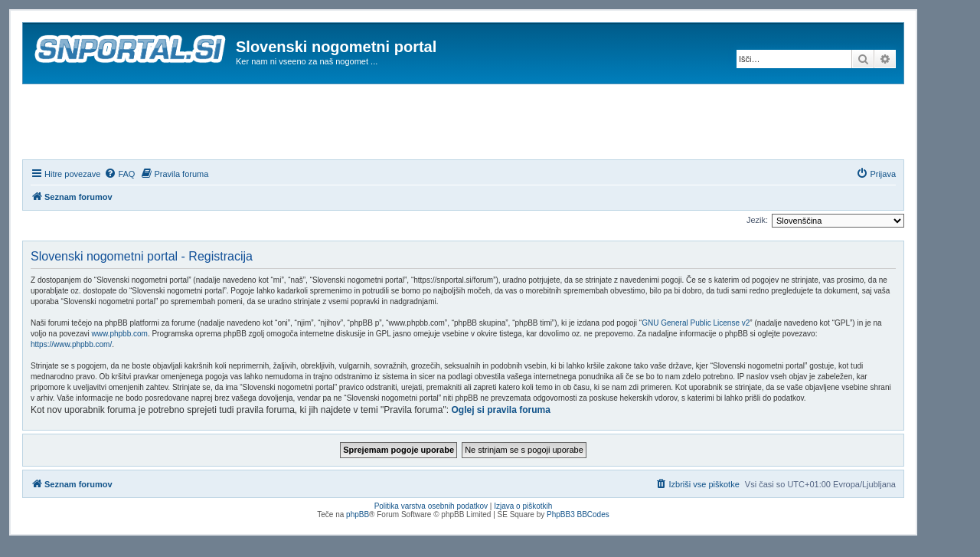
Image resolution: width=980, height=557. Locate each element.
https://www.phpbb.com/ (71, 344)
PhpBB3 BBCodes (578, 514)
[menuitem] (119, 174)
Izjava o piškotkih (523, 506)
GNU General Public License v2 (696, 323)
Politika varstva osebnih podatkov (431, 506)
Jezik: (757, 220)
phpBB (358, 514)
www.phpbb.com (120, 334)
